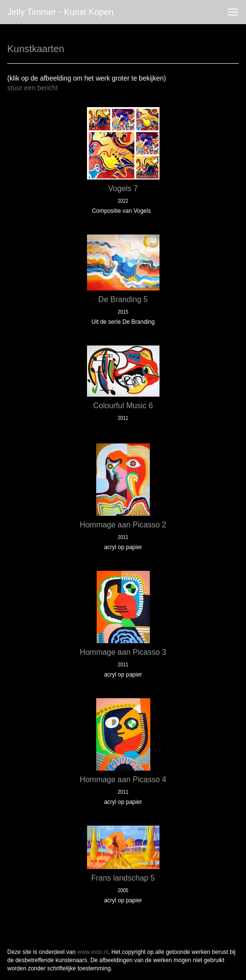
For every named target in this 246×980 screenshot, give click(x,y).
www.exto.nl (93, 952)
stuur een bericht (32, 88)
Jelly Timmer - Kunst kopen (60, 12)
